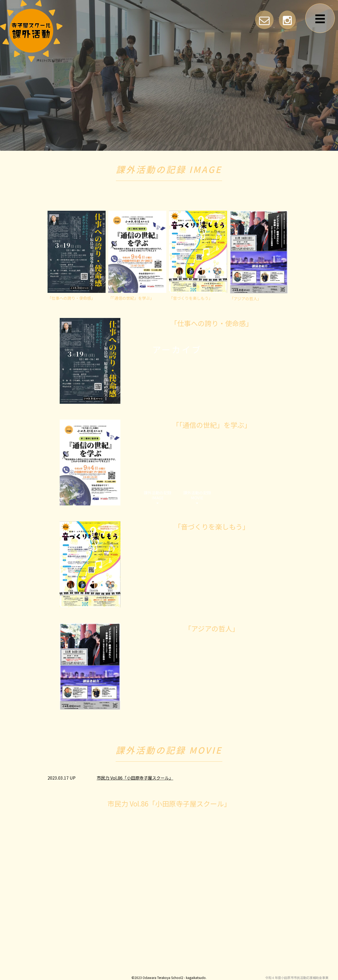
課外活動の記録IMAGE (158, 498)
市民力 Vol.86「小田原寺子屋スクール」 (135, 778)
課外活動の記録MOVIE (197, 498)
